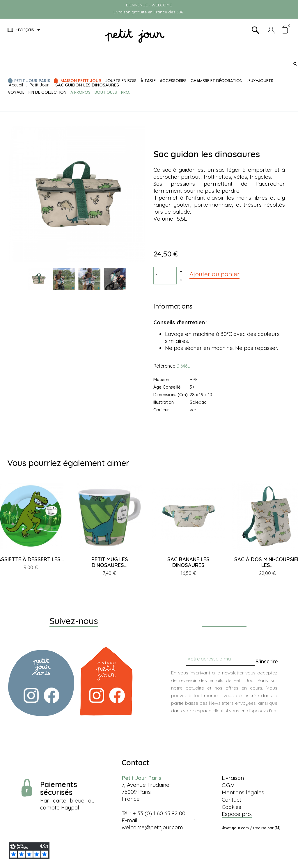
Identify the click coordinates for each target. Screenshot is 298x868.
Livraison (233, 778)
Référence (164, 366)
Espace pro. (237, 814)
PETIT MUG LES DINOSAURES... (110, 562)
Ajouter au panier (214, 274)
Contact (232, 800)
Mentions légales (243, 792)
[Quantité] (165, 276)
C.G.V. (229, 785)
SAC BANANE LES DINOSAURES (188, 562)
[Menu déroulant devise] (25, 30)
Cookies (232, 807)
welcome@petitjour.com (152, 827)
